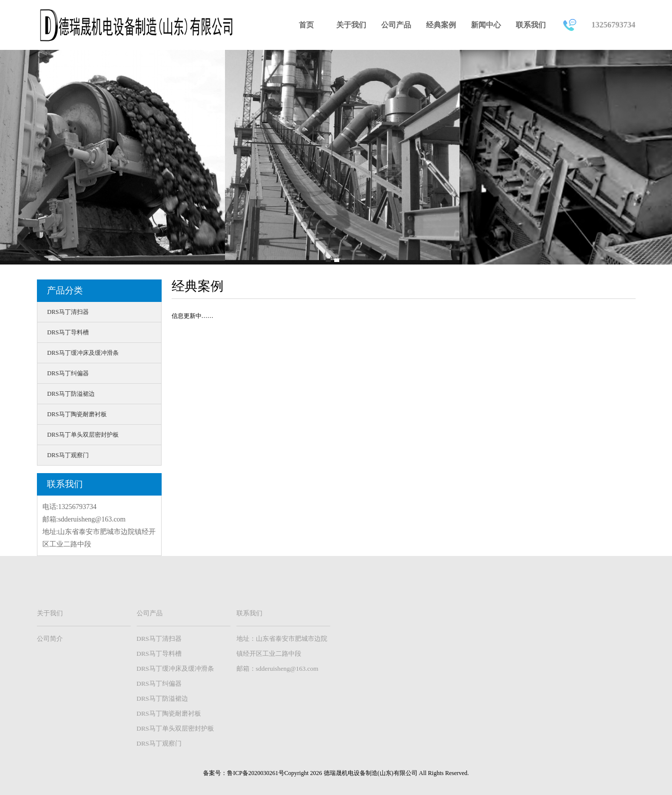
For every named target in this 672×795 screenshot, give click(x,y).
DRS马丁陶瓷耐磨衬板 (77, 414)
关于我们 (351, 25)
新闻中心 (486, 25)
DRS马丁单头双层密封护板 (83, 435)
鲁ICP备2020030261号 (256, 773)
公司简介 (50, 639)
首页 (306, 25)
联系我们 (531, 25)
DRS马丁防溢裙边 (71, 394)
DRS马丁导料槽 (68, 332)
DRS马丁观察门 (68, 455)
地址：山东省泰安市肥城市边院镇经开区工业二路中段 (282, 646)
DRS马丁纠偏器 (68, 373)
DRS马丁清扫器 (68, 312)
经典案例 (441, 25)
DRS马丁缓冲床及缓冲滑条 (83, 353)
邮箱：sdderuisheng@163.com (278, 668)
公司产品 (396, 25)
